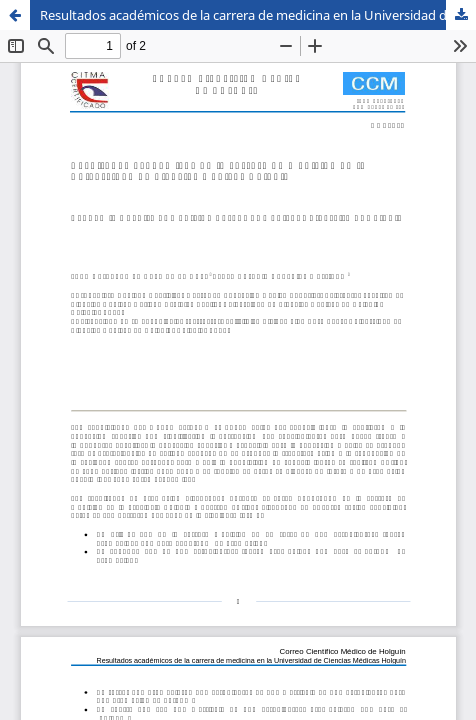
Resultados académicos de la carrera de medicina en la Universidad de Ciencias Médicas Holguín (258, 15)
